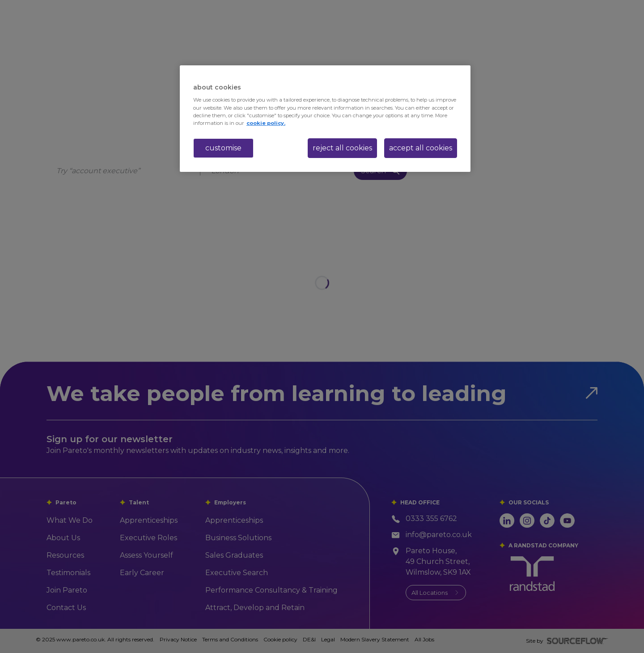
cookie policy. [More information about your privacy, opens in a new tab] (266, 123)
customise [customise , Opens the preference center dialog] (223, 148)
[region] (325, 119)
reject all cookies (342, 148)
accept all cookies (421, 148)
